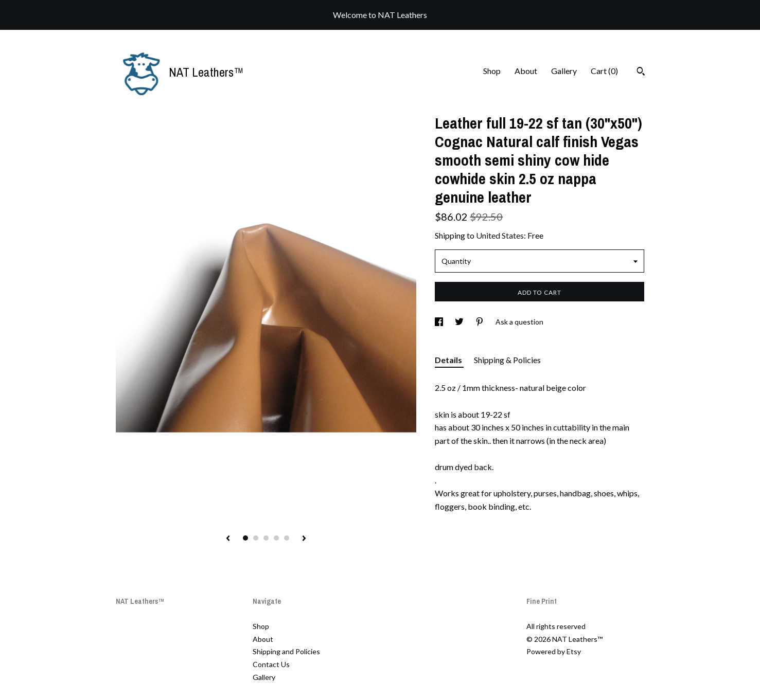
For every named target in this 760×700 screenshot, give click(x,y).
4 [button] (276, 538)
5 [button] (287, 538)
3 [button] (266, 538)
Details (449, 360)
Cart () (604, 71)
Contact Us (271, 664)
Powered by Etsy (554, 651)
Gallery (564, 71)
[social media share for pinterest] (480, 322)
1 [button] (245, 538)
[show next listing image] (304, 539)
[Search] (641, 73)
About (526, 71)
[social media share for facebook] (440, 322)
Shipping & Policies (507, 360)
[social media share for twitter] (460, 322)
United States (500, 235)
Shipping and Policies (286, 651)
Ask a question (519, 322)
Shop (492, 71)
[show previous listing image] (228, 539)
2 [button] (256, 538)
